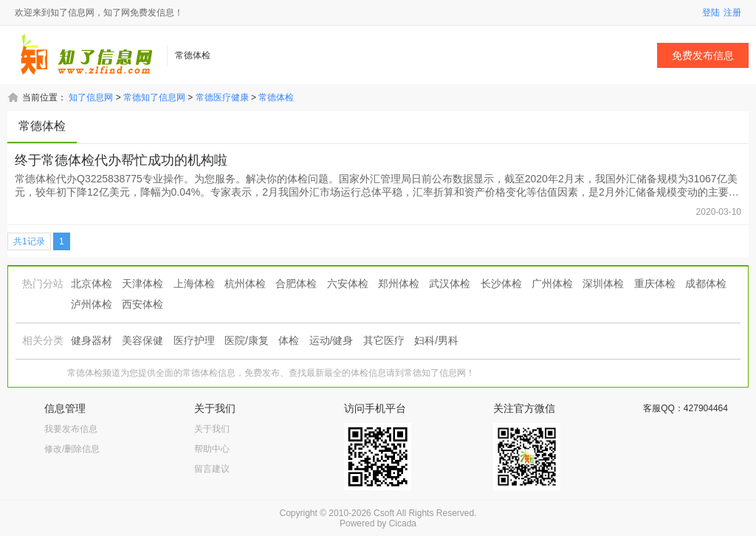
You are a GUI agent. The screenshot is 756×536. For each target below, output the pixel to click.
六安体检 (348, 284)
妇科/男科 (436, 340)
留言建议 (212, 469)
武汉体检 (450, 284)
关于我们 (212, 429)
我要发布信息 (71, 429)
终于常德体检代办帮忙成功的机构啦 (121, 160)
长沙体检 (501, 284)
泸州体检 (92, 304)
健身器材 (92, 340)
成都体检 (706, 284)
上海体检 (194, 284)
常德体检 (276, 97)
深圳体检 (603, 284)
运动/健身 (331, 340)
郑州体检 (399, 284)
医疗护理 (194, 340)
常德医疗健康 (222, 97)
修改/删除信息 (72, 449)
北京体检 (92, 284)
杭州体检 (245, 284)
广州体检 (552, 284)
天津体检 (142, 284)
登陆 (711, 13)
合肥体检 (296, 284)
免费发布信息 (703, 55)
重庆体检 (655, 284)
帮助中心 (212, 449)
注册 (732, 13)
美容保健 (142, 340)
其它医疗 (384, 340)
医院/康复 (247, 340)
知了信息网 (91, 97)
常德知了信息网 (154, 97)
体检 (289, 340)
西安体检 (142, 304)
